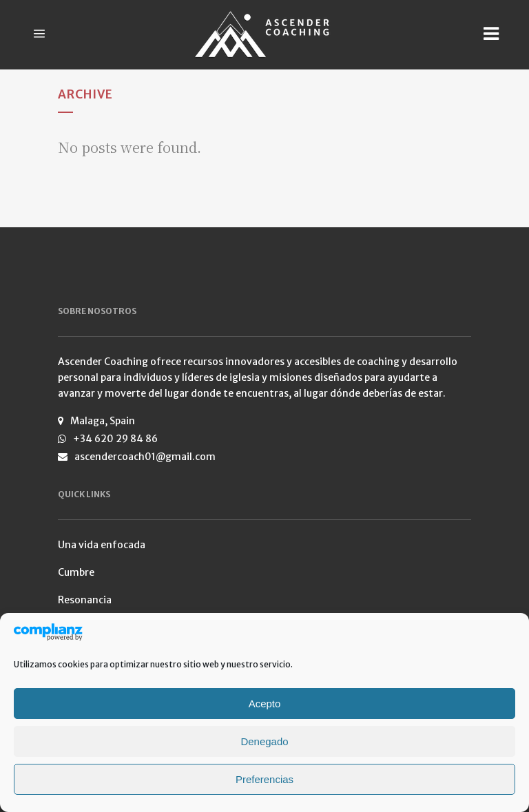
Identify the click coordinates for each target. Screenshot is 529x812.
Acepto (265, 704)
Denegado (264, 741)
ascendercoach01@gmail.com (145, 457)
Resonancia (85, 600)
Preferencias (264, 779)
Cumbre (76, 572)
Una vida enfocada (102, 545)
